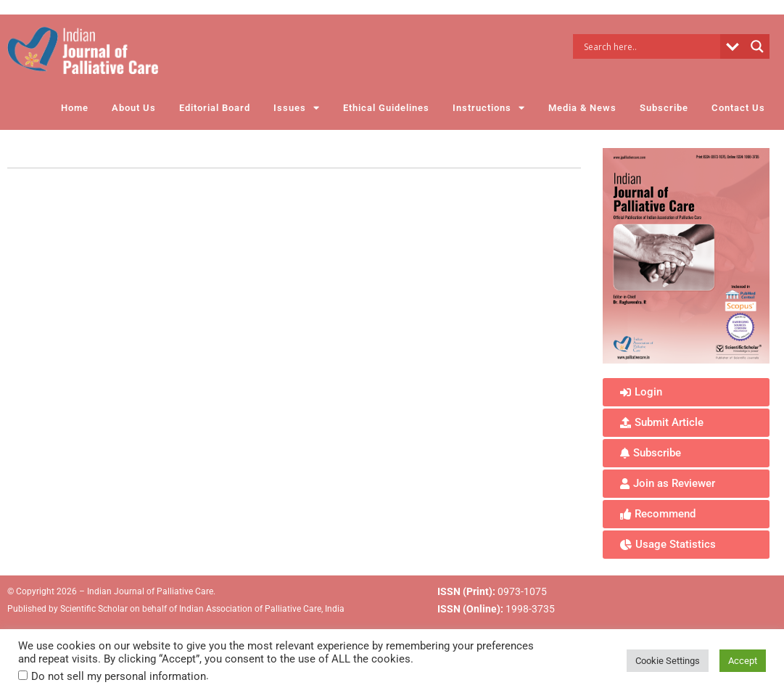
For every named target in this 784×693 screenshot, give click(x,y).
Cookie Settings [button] (668, 661)
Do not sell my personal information (119, 676)
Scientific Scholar (93, 609)
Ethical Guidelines (386, 108)
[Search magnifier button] (757, 46)
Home (75, 108)
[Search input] (650, 46)
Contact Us (738, 108)
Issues (297, 108)
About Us (134, 108)
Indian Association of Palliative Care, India (262, 609)
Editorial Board (215, 108)
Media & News (582, 108)
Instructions (489, 108)
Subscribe (664, 108)
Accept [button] (743, 661)
